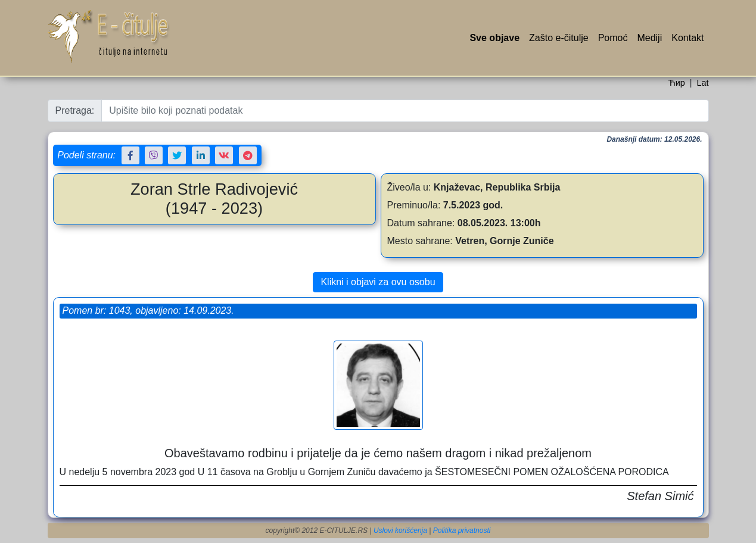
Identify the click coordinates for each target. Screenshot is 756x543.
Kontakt (687, 38)
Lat (702, 83)
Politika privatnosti (462, 530)
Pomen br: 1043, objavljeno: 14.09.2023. (148, 310)
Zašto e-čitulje (559, 38)
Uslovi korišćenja (400, 530)
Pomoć (613, 38)
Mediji (649, 38)
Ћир (676, 83)
